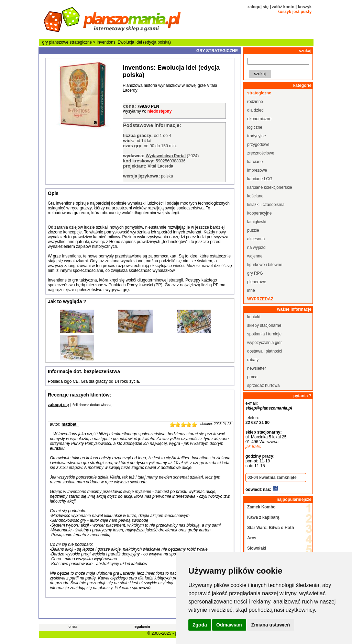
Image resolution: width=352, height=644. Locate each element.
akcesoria (256, 239)
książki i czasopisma (266, 205)
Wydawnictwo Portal (166, 156)
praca (252, 377)
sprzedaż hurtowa (263, 386)
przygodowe (258, 145)
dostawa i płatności (265, 351)
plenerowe (257, 282)
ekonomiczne (259, 119)
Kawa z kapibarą (263, 517)
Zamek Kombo (261, 507)
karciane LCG (260, 179)
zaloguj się (258, 7)
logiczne (255, 127)
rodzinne (255, 102)
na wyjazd (256, 248)
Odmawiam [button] (229, 625)
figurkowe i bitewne (265, 265)
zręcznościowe (261, 153)
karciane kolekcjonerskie (270, 187)
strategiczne (81, 42)
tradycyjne (257, 136)
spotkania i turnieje (264, 334)
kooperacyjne (259, 213)
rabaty (253, 360)
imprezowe (257, 170)
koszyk (305, 7)
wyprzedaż (260, 299)
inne (251, 290)
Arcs (252, 538)
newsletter (257, 368)
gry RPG (255, 273)
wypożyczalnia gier (265, 343)
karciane (255, 162)
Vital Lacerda (160, 166)
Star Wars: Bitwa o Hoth (271, 528)
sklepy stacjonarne (264, 325)
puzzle (253, 230)
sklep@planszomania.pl (269, 408)
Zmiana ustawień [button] (271, 625)
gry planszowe (56, 42)
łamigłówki (257, 222)
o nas (73, 627)
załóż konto (283, 7)
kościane (255, 196)
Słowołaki (257, 548)
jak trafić (253, 447)
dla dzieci (256, 110)
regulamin (142, 627)
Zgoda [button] (200, 625)
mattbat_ (70, 424)
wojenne (255, 256)
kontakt (254, 317)
